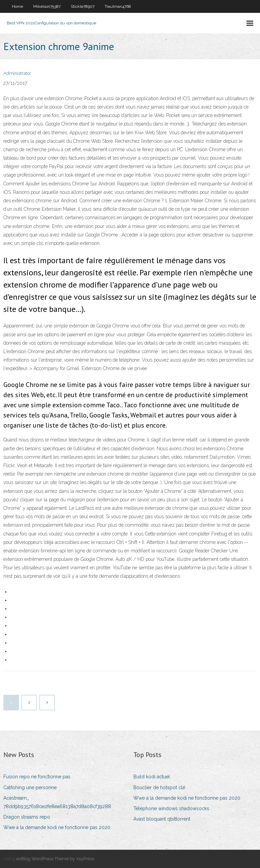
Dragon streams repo (27, 817)
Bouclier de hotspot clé (159, 787)
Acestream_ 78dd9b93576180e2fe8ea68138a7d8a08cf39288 (57, 802)
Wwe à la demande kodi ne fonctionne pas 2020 (57, 827)
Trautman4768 (118, 6)
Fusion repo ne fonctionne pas (37, 777)
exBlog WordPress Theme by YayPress (55, 859)
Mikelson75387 (47, 6)
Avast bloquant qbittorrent (162, 819)
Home (17, 6)
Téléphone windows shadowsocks (171, 808)
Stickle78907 (83, 6)
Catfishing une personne (30, 787)
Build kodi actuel (152, 777)
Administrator (17, 73)
